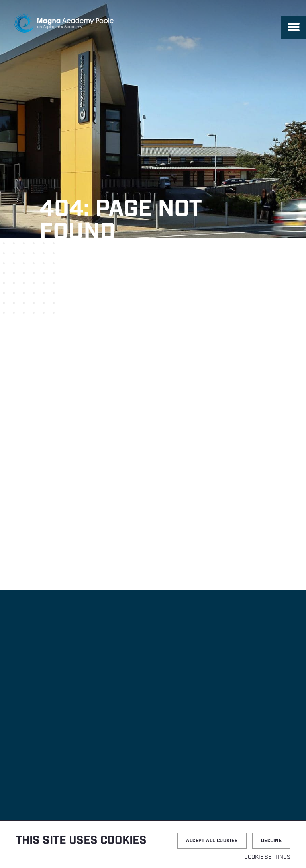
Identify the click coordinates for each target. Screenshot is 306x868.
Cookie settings (267, 857)
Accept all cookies (212, 841)
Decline (271, 841)
